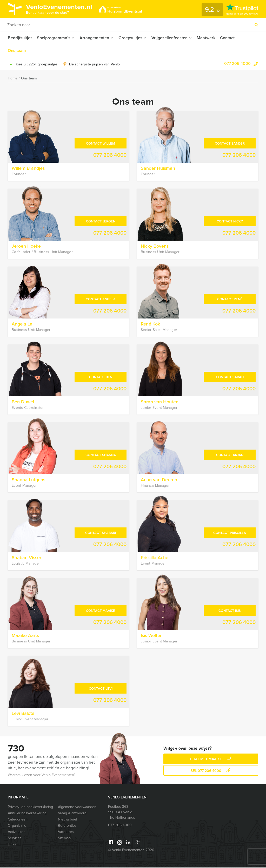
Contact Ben (101, 378)
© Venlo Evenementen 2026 (131, 850)
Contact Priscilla (230, 533)
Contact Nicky (230, 222)
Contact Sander (230, 144)
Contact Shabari (101, 533)
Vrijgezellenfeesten (172, 38)
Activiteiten (17, 832)
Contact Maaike (101, 611)
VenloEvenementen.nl (61, 9)
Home (13, 79)
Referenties (67, 826)
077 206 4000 (237, 64)
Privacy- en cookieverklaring (30, 807)
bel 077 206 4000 (211, 771)
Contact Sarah (230, 378)
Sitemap (64, 839)
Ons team (17, 51)
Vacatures (66, 832)
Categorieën (18, 820)
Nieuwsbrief (68, 820)
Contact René (230, 300)
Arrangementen (95, 38)
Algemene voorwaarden (77, 807)
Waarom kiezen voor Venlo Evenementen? (42, 775)
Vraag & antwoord (72, 814)
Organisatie (17, 826)
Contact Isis (230, 611)
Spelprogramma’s (54, 38)
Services (15, 839)
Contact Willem (101, 144)
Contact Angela (101, 300)
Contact (230, 38)
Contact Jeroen (101, 222)
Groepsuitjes (132, 38)
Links (12, 845)
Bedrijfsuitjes (20, 38)
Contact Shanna (101, 455)
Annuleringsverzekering (27, 814)
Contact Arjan (230, 455)
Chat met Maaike (211, 760)
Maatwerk (209, 38)
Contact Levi (101, 689)
